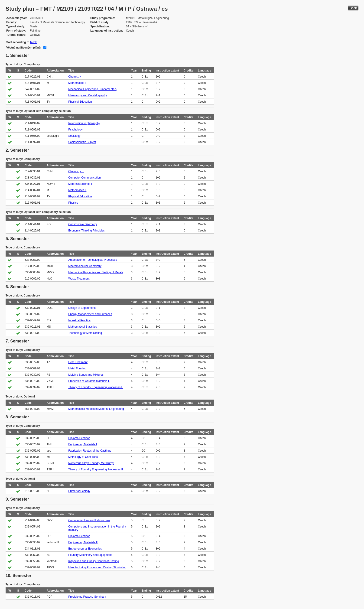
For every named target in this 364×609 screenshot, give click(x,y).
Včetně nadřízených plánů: (24, 48)
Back (353, 8)
